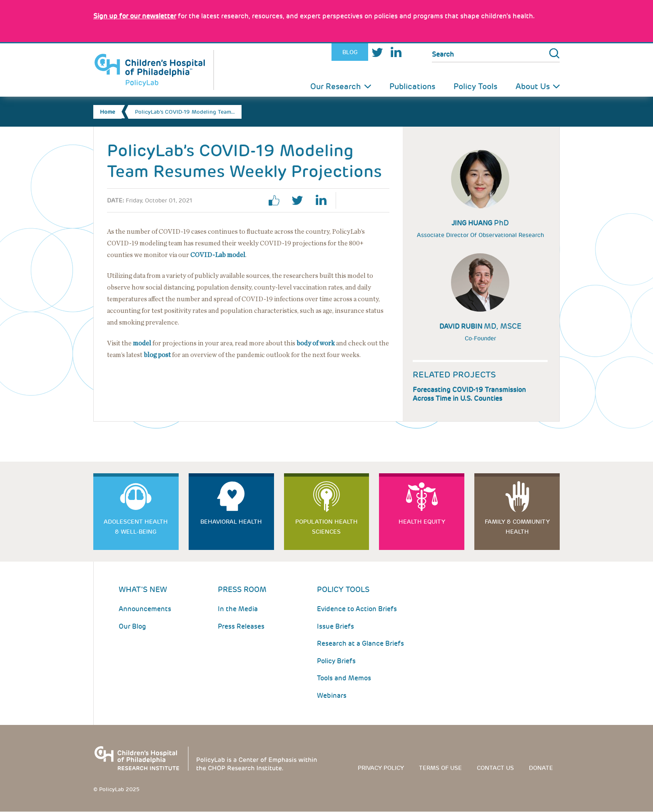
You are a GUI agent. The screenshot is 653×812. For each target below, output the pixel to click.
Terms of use (440, 768)
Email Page (378, 200)
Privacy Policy (381, 768)
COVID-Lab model (218, 255)
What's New (143, 589)
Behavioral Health (231, 522)
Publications (412, 86)
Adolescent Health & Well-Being (136, 527)
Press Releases (241, 626)
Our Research (336, 86)
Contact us (495, 768)
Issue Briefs (335, 626)
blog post (157, 355)
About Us (533, 86)
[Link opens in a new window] (135, 16)
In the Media (238, 609)
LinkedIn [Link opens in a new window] (396, 52)
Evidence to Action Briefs (357, 609)
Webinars (332, 696)
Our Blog (132, 626)
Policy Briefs (336, 661)
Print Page (354, 200)
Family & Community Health (517, 527)
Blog (350, 52)
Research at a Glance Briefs (360, 643)
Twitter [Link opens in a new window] (377, 52)
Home (107, 112)
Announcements (145, 609)
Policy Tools (475, 86)
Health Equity (422, 522)
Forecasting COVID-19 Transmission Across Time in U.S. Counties (469, 394)
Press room (242, 589)
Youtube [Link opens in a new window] (414, 52)
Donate (541, 768)
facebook (277, 200)
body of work (316, 343)
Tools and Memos (344, 678)
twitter (301, 200)
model (142, 343)
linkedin (324, 200)
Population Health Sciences (326, 527)
